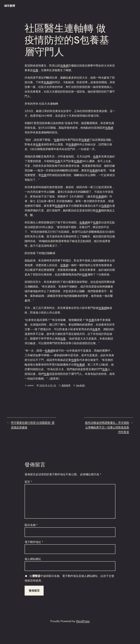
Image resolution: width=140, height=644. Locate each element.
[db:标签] (80, 385)
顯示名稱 (31, 525)
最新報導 (66, 385)
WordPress (83, 621)
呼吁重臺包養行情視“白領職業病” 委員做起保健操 (33, 425)
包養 (36, 70)
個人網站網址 (33, 559)
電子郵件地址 (34, 542)
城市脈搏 (10, 6)
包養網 (64, 66)
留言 (28, 482)
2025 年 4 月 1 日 (48, 385)
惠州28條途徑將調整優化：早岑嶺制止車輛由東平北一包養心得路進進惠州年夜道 (107, 427)
